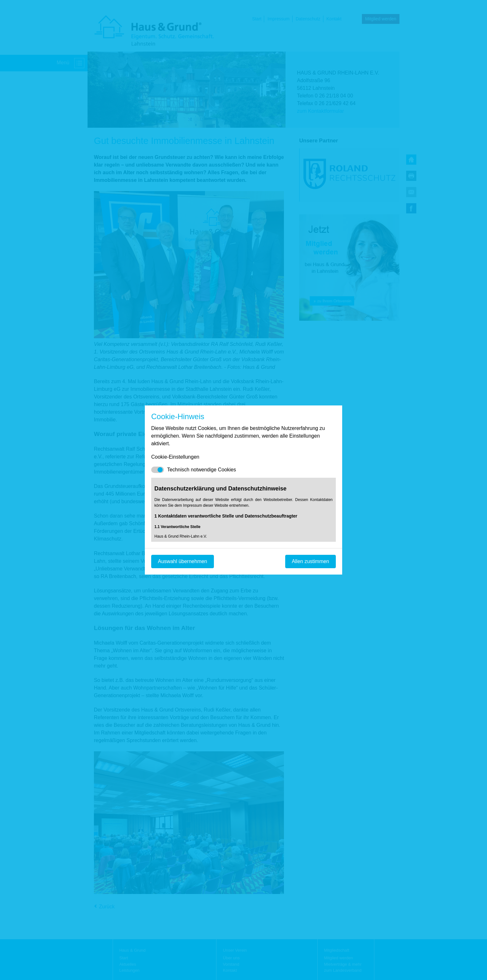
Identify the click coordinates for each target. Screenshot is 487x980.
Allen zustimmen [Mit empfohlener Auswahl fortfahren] (311, 561)
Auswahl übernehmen (183, 561)
